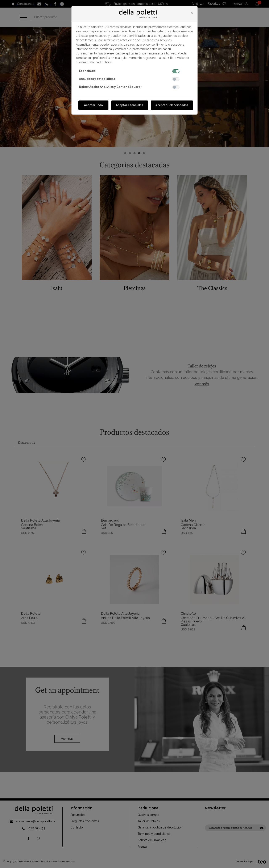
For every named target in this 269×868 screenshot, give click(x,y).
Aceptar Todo (94, 105)
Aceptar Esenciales (129, 105)
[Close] (192, 13)
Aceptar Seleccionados (172, 105)
